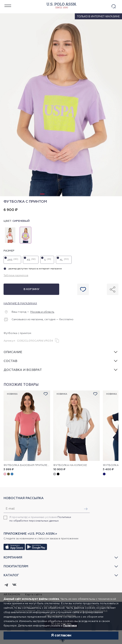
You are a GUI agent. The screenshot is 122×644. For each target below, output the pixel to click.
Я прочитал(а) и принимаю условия (40, 519)
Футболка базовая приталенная (27, 465)
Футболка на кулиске (70, 465)
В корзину (32, 289)
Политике (70, 626)
